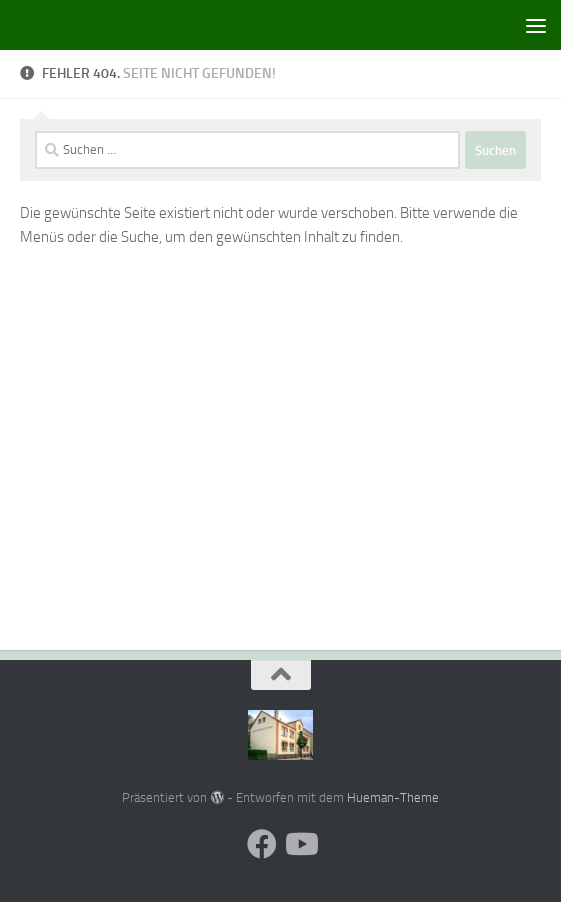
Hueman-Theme (393, 797)
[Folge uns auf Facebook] (262, 844)
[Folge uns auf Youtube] (300, 844)
